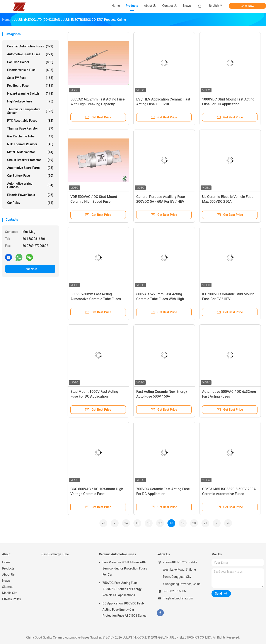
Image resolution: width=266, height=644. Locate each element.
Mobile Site (10, 593)
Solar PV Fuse (30, 78)
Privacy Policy (12, 599)
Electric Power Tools (30, 195)
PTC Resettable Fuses (30, 121)
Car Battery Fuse (30, 176)
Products (8, 568)
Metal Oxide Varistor (30, 152)
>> (228, 523)
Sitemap (8, 587)
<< (103, 523)
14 (126, 523)
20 (194, 523)
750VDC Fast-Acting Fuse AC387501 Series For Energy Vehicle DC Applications (122, 589)
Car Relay (30, 203)
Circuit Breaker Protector (30, 160)
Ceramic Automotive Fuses (30, 46)
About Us (8, 575)
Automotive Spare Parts (30, 168)
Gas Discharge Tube (30, 136)
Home (6, 562)
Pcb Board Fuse (30, 86)
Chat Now (248, 6)
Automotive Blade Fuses (30, 54)
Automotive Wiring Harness (30, 185)
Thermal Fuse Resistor (30, 128)
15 (137, 523)
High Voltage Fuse (30, 101)
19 (183, 523)
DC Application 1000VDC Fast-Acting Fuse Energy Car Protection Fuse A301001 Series (124, 609)
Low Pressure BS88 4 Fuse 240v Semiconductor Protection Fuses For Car (125, 568)
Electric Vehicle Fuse (30, 70)
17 (160, 523)
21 (205, 523)
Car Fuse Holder (30, 62)
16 (149, 523)
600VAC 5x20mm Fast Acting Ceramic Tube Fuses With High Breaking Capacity (160, 299)
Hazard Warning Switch (30, 93)
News (6, 581)
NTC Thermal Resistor (30, 144)
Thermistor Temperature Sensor (30, 111)
